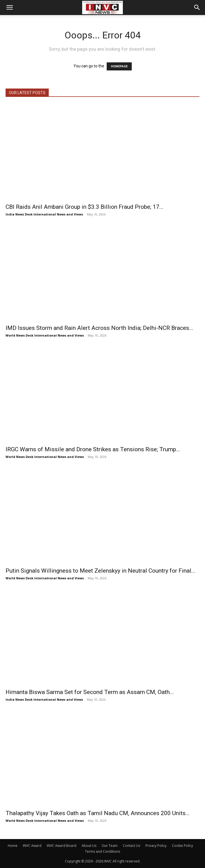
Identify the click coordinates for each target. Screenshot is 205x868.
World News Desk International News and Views (45, 335)
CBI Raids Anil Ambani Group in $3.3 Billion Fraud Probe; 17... (85, 207)
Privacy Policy (156, 846)
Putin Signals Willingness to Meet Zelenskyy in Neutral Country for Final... (101, 571)
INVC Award (32, 846)
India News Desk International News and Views (44, 214)
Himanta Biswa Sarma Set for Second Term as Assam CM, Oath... (90, 692)
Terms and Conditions (102, 851)
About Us (89, 846)
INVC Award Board (62, 846)
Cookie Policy (182, 846)
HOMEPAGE (119, 66)
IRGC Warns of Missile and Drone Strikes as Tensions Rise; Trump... (93, 449)
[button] (9, 8)
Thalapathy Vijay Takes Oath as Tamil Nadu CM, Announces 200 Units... (98, 813)
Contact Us (131, 846)
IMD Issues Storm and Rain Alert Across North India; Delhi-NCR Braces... (99, 328)
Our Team (110, 846)
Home (13, 846)
